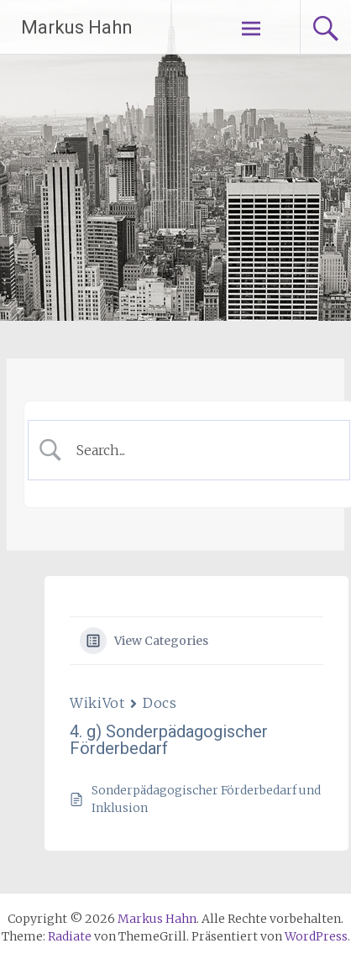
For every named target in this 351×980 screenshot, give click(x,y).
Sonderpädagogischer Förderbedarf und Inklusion (206, 799)
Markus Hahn (77, 27)
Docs (160, 703)
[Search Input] (202, 450)
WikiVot (97, 703)
